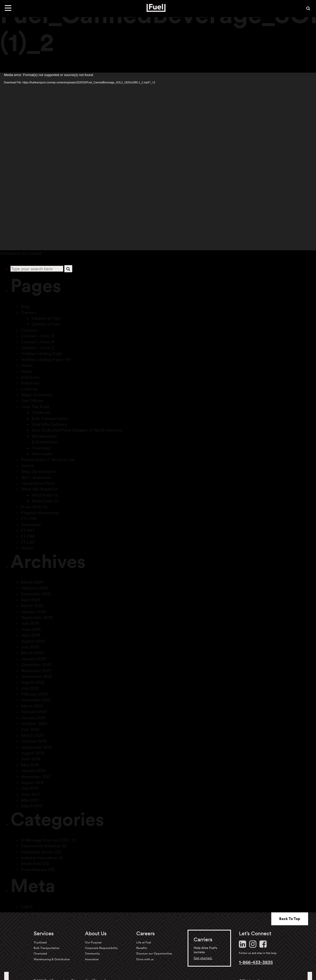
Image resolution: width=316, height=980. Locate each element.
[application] (158, 162)
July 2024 (30, 623)
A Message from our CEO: (46, 840)
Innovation (31, 524)
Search (27, 466)
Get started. (203, 958)
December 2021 (36, 700)
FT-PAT (28, 530)
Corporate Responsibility (101, 948)
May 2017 (30, 800)
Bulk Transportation (50, 418)
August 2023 (33, 641)
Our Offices (32, 401)
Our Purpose (93, 942)
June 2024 (31, 629)
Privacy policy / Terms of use (48, 459)
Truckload (41, 412)
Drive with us (145, 959)
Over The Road (35, 407)
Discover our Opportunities (154, 953)
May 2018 (30, 765)
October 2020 (34, 723)
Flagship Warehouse (40, 513)
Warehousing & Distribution (52, 959)
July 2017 (30, 788)
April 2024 (31, 635)
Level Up (29, 389)
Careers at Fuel (46, 318)
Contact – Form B (37, 336)
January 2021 (33, 718)
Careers (29, 312)
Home (27, 365)
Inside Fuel (31, 863)
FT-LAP (28, 542)
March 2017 (32, 806)
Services (44, 933)
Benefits (142, 948)
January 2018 (33, 771)
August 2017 (32, 782)
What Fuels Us (45, 495)
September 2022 (37, 676)
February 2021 (34, 712)
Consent (29, 330)
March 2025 (32, 606)
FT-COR (29, 518)
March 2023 (32, 653)
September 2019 (36, 747)
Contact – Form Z (37, 348)
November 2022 (36, 671)
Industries (30, 377)
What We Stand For (39, 489)
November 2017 (36, 777)
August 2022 (33, 682)
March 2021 (32, 706)
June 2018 (31, 759)
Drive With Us (34, 507)
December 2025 (36, 594)
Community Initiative (41, 846)
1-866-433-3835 (256, 962)
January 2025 (34, 612)
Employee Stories (37, 852)
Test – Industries (36, 477)
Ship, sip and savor (38, 471)
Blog (25, 306)
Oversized (41, 448)
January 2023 (34, 659)
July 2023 (30, 647)
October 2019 (34, 741)
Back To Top (290, 919)
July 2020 (30, 729)
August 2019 (33, 753)
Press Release (34, 869)
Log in (27, 906)
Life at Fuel (144, 942)
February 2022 (34, 694)
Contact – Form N (38, 342)
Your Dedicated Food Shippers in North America (77, 430)
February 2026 (34, 588)
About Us (96, 933)
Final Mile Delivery (49, 424)
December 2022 (36, 664)
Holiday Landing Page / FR (46, 359)
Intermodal (42, 454)
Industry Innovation (39, 858)
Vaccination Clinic (38, 483)
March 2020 (32, 735)
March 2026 (32, 582)
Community (92, 953)
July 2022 (30, 688)
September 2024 (37, 617)
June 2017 (31, 794)
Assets (27, 548)
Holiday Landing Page (41, 353)
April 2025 (31, 600)
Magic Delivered (37, 395)
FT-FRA (28, 536)
